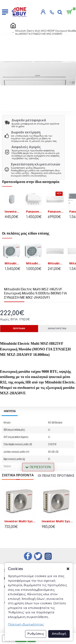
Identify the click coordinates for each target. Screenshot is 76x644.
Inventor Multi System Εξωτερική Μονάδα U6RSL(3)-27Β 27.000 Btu (58, 521)
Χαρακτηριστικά (57, 328)
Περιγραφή (19, 328)
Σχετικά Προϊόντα (18, 475)
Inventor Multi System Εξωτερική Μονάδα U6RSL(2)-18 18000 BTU (20, 521)
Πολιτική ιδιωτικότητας (26, 625)
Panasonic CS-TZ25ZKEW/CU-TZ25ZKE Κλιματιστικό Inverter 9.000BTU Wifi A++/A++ (56, 211)
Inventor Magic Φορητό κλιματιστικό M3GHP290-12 (13, 211)
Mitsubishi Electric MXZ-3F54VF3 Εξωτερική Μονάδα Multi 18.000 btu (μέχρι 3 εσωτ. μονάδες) (13, 263)
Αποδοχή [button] (59, 634)
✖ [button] (68, 569)
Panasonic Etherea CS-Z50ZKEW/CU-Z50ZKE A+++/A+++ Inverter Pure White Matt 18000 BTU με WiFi (34, 211)
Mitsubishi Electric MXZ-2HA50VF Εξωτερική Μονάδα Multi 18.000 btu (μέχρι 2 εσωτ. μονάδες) (34, 263)
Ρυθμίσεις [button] (36, 634)
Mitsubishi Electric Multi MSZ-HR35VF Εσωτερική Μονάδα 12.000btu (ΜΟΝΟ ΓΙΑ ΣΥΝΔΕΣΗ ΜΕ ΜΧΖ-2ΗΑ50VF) (56, 263)
